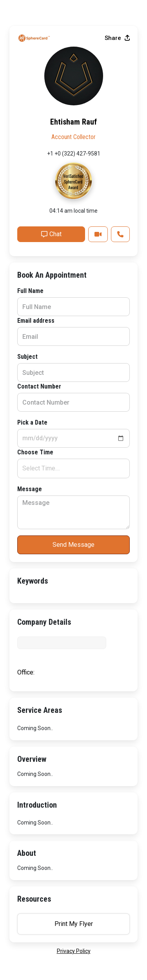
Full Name (30, 291)
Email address (36, 321)
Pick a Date (32, 422)
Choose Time (35, 452)
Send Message (73, 545)
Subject (27, 357)
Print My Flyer (74, 924)
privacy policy (74, 951)
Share (117, 38)
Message (30, 489)
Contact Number (39, 386)
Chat (51, 234)
